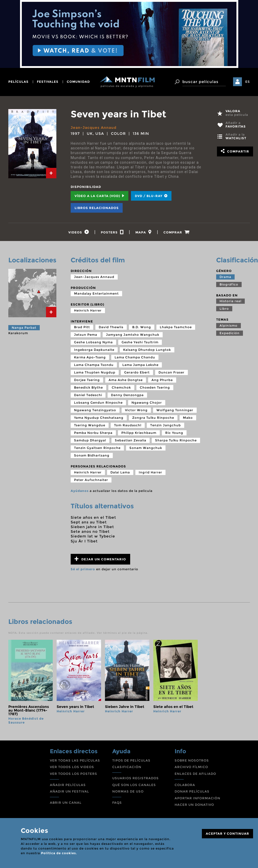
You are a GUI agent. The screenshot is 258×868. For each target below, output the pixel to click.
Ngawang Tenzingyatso (95, 410)
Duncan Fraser (171, 372)
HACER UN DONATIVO (194, 805)
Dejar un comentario (100, 559)
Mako (188, 418)
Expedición (230, 333)
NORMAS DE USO (128, 791)
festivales (48, 82)
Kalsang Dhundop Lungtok (147, 350)
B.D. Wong (142, 327)
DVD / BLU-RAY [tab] (151, 196)
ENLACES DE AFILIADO (195, 774)
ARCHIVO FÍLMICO (191, 767)
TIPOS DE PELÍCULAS (131, 760)
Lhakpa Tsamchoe (176, 327)
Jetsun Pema (86, 335)
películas (18, 82)
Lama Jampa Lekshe (140, 365)
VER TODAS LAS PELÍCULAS (75, 760)
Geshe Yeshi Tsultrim (140, 342)
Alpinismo (229, 325)
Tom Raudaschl (128, 425)
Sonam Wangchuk (146, 448)
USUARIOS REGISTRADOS (135, 778)
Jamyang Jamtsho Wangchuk (133, 335)
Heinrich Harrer (88, 310)
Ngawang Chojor (147, 403)
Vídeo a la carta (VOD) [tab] (100, 196)
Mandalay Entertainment (96, 293)
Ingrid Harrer (150, 472)
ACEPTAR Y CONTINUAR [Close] (227, 834)
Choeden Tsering (155, 387)
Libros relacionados (97, 208)
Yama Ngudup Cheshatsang (99, 418)
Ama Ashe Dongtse (126, 380)
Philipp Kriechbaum (139, 433)
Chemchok (121, 387)
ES (248, 82)
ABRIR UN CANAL (66, 803)
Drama (225, 277)
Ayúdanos (80, 491)
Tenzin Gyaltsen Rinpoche (97, 448)
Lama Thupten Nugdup (95, 372)
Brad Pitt (82, 327)
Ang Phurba (162, 380)
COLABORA (185, 785)
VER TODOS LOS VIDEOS (72, 767)
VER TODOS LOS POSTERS (74, 774)
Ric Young (174, 433)
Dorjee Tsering (87, 380)
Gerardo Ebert (137, 372)
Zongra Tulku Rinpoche (153, 418)
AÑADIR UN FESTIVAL (70, 791)
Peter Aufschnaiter (91, 480)
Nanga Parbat (24, 328)
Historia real (230, 301)
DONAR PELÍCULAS (192, 791)
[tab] (51, 173)
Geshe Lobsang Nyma (93, 342)
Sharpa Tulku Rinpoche (176, 440)
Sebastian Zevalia (131, 440)
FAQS (117, 803)
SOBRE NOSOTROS (192, 760)
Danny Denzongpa (127, 395)
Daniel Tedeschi (88, 395)
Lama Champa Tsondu (94, 365)
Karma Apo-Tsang (90, 357)
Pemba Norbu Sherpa (93, 433)
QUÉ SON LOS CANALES (134, 785)
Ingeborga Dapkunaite (94, 350)
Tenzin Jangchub (166, 425)
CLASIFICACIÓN (127, 767)
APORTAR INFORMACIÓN (197, 798)
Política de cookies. (59, 853)
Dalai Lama (120, 472)
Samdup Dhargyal (90, 440)
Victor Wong (136, 410)
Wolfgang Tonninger (175, 410)
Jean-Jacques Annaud (94, 128)
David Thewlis (111, 327)
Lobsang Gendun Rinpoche (98, 403)
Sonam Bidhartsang (92, 455)
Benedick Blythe (88, 387)
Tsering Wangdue (90, 425)
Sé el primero (83, 569)
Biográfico (229, 284)
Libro (224, 309)
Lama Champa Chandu (135, 357)
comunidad (78, 82)
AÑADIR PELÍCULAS (68, 785)
